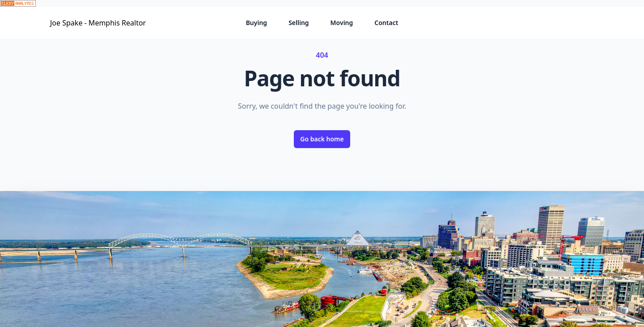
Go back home (322, 139)
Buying (257, 23)
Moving (342, 23)
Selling (299, 23)
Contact (386, 23)
